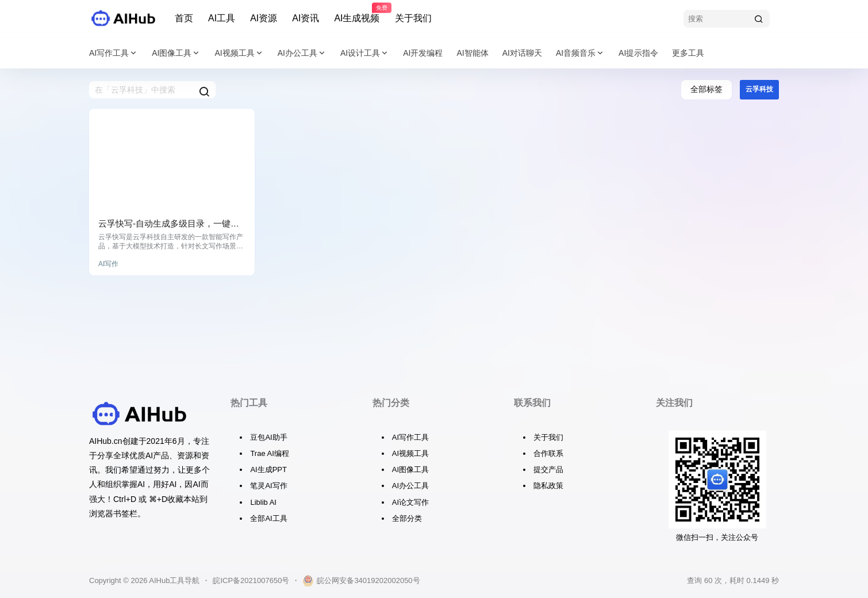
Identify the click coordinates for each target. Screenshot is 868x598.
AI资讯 (306, 18)
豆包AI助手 (268, 437)
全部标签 (706, 89)
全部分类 (407, 518)
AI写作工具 (114, 53)
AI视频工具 (239, 53)
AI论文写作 (410, 502)
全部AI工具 (268, 518)
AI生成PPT (268, 469)
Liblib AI (263, 502)
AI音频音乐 (580, 53)
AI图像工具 (176, 53)
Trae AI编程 (269, 453)
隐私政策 (548, 486)
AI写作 (108, 264)
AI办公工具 (302, 53)
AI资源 (264, 18)
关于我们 (413, 18)
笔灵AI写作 (268, 486)
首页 (184, 18)
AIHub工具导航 (173, 580)
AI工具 (222, 18)
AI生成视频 (357, 13)
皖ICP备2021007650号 (251, 580)
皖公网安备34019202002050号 (361, 581)
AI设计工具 (365, 53)
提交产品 (548, 469)
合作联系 (548, 453)
